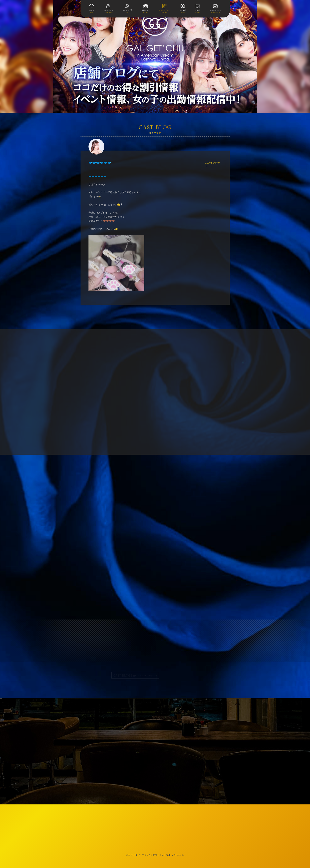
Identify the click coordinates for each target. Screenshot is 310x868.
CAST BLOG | (133, 675)
